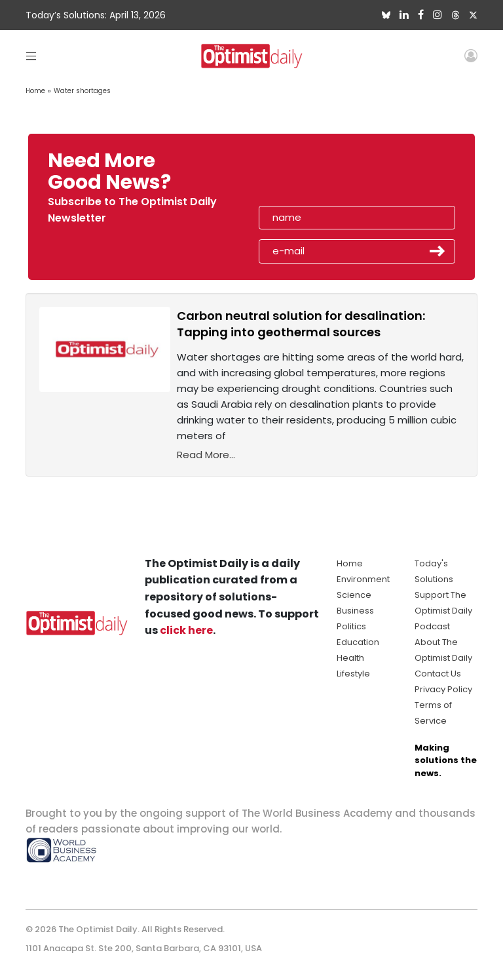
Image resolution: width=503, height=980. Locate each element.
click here (186, 630)
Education (358, 642)
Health (350, 658)
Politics (351, 626)
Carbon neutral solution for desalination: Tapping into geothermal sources (301, 324)
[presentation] (335, 176)
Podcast (432, 626)
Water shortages (82, 91)
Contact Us (438, 674)
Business (355, 611)
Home (35, 91)
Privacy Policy (443, 689)
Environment (363, 579)
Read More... (206, 455)
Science (354, 595)
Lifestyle (353, 674)
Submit (438, 251)
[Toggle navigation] (31, 55)
